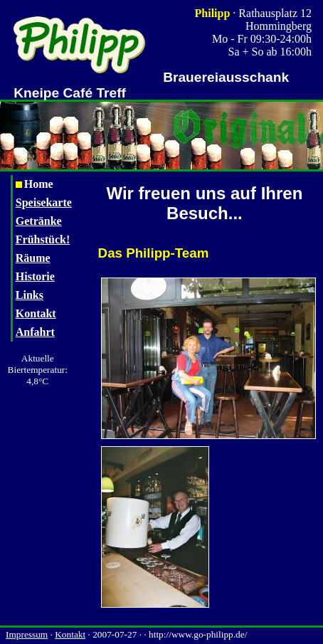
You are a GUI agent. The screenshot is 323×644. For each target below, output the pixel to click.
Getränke (39, 221)
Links (30, 295)
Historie (35, 276)
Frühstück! (43, 239)
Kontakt (36, 313)
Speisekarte (44, 202)
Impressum (27, 634)
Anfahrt (35, 332)
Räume (33, 258)
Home (35, 184)
